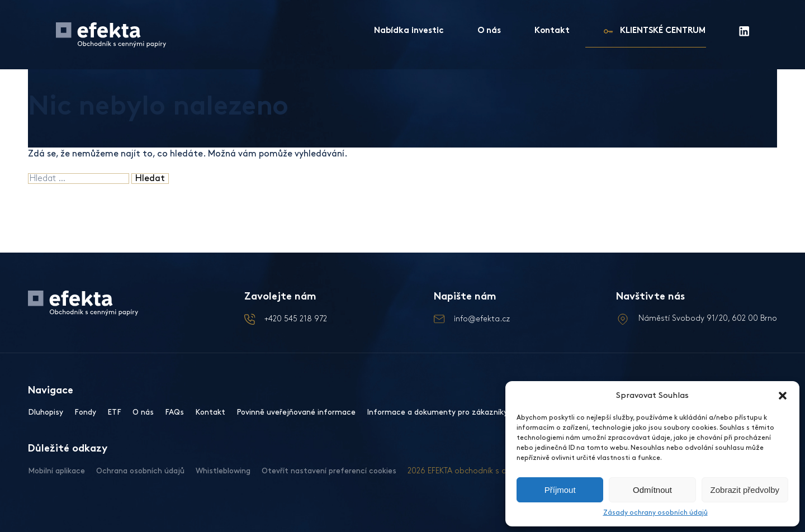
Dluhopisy (46, 412)
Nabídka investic (409, 31)
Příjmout (560, 490)
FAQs (174, 412)
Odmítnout (652, 490)
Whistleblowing (223, 471)
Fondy (85, 412)
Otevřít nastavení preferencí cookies (329, 471)
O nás (489, 31)
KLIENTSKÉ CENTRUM (663, 31)
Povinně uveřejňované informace (296, 412)
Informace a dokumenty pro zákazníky (437, 412)
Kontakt (552, 31)
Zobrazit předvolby (745, 490)
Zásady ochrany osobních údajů (655, 513)
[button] (783, 396)
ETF (114, 412)
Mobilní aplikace (56, 471)
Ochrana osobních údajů (140, 471)
